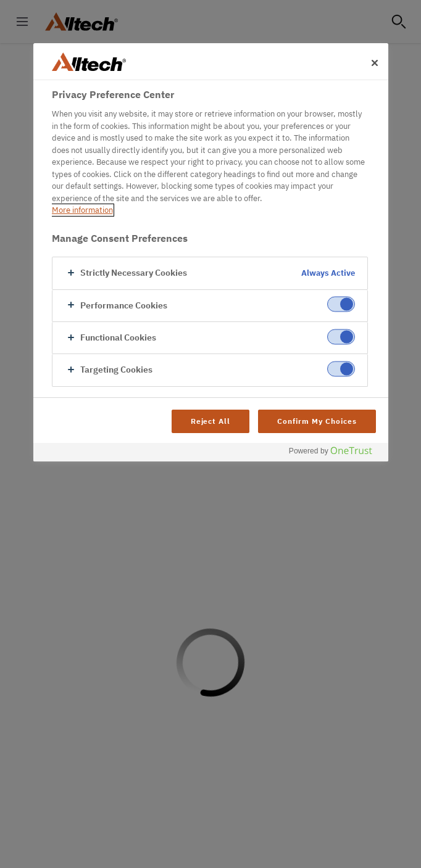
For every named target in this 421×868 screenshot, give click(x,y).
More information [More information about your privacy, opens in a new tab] (82, 210)
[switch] (341, 304)
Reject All (211, 421)
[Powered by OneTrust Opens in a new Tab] (335, 454)
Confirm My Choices (317, 421)
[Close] (375, 63)
